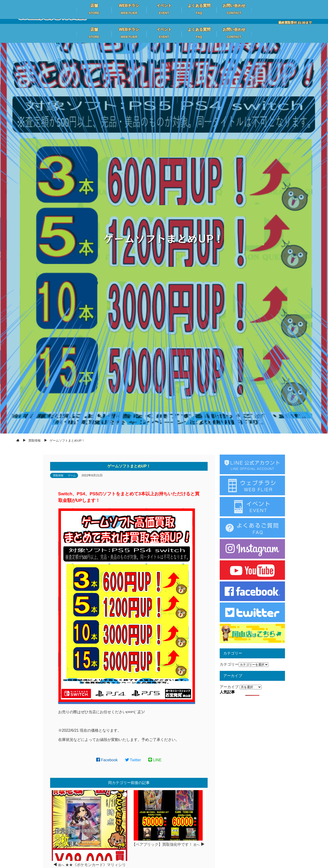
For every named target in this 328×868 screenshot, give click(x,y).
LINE (155, 760)
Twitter (133, 760)
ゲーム (72, 475)
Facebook (107, 760)
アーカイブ (229, 687)
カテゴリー (229, 664)
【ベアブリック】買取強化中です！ (162, 844)
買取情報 (58, 475)
